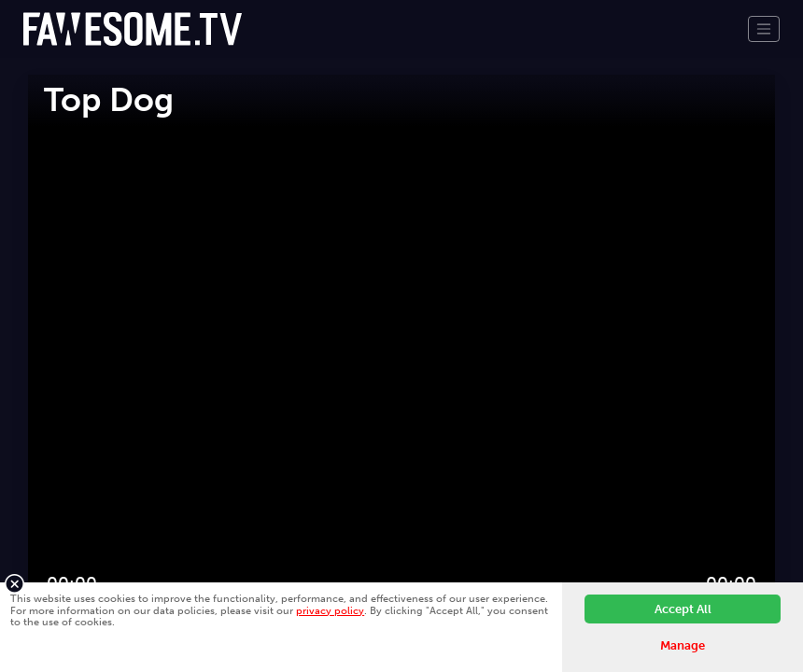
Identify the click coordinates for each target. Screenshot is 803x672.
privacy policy (330, 610)
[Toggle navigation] (764, 29)
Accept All (683, 609)
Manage (683, 645)
